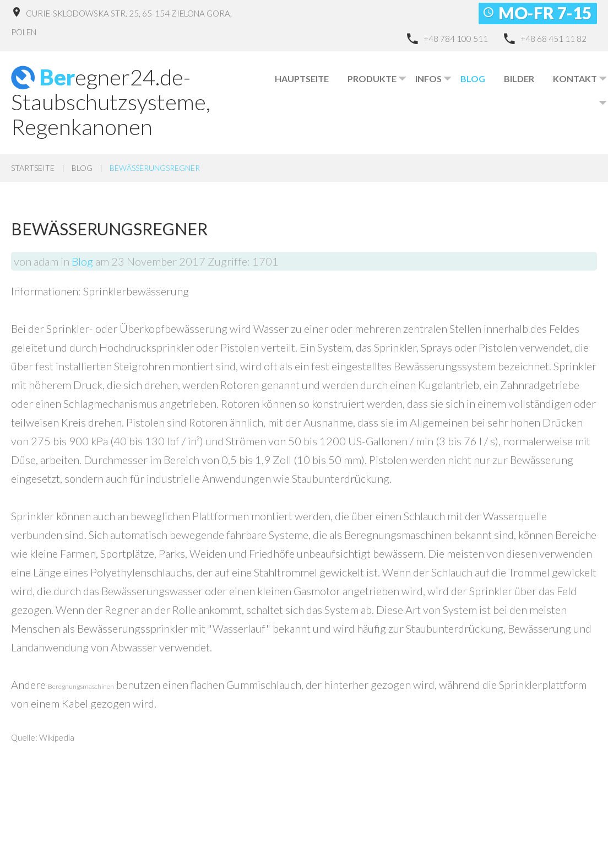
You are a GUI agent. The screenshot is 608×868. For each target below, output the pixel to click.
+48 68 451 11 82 (553, 39)
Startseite (33, 168)
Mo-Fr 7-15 (545, 13)
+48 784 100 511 (456, 39)
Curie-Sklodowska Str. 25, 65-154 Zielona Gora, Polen (121, 23)
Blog (82, 168)
